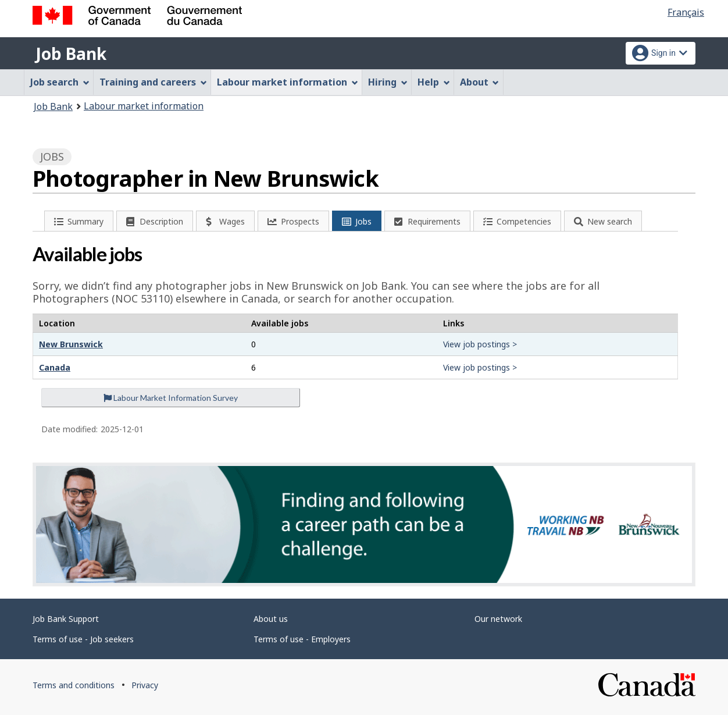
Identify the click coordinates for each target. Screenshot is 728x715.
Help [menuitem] (434, 82)
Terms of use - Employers (302, 639)
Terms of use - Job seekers (83, 639)
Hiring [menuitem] (388, 82)
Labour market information (144, 106)
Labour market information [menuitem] (288, 82)
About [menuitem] (480, 82)
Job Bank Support (66, 619)
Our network (498, 619)
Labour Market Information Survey (171, 398)
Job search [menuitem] (60, 82)
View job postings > (480, 344)
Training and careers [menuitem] (153, 82)
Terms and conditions (74, 685)
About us (271, 619)
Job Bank (71, 54)
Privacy (145, 685)
